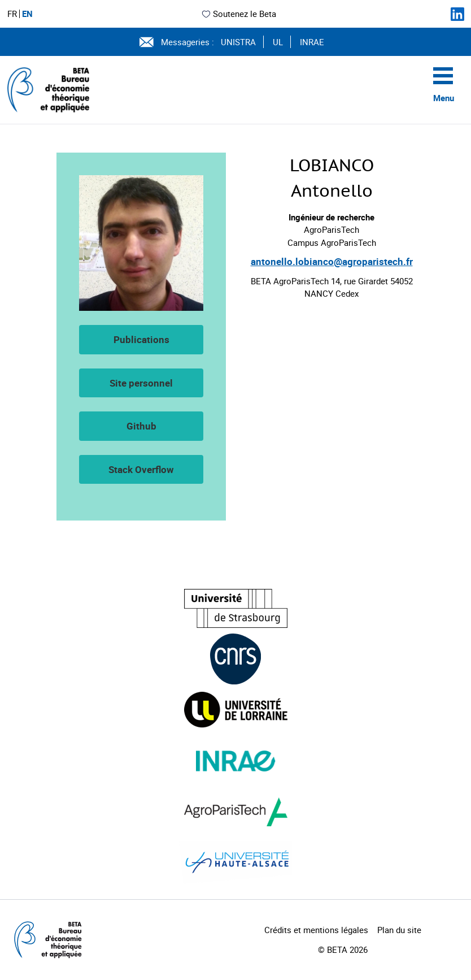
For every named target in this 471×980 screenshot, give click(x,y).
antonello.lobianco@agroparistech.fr (332, 261)
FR (12, 14)
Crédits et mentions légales (316, 930)
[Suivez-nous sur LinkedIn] (457, 14)
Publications (141, 339)
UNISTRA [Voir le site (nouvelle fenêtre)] (238, 42)
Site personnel (141, 383)
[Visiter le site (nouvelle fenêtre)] (236, 608)
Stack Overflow (141, 469)
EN (27, 14)
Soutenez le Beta (239, 14)
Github (141, 426)
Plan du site (399, 930)
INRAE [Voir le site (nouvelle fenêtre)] (312, 42)
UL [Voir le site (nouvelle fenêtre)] (278, 42)
